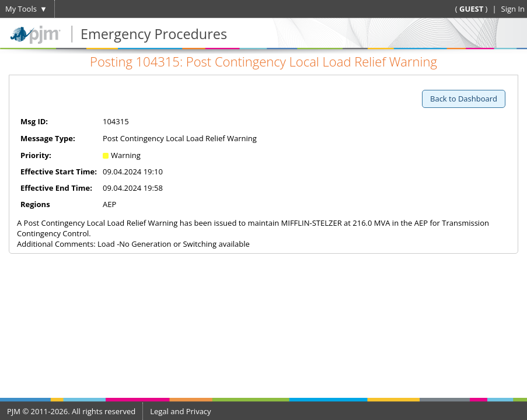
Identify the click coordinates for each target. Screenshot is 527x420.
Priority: (36, 155)
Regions (35, 204)
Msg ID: (34, 121)
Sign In (513, 9)
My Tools (21, 9)
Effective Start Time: (59, 171)
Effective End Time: (56, 188)
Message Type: (48, 138)
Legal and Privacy (180, 411)
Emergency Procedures (154, 34)
